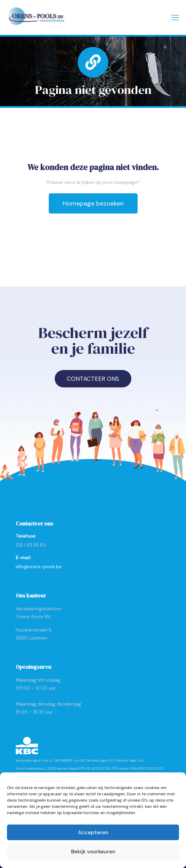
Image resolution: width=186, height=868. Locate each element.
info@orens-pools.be (39, 567)
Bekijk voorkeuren (93, 852)
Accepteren (93, 833)
